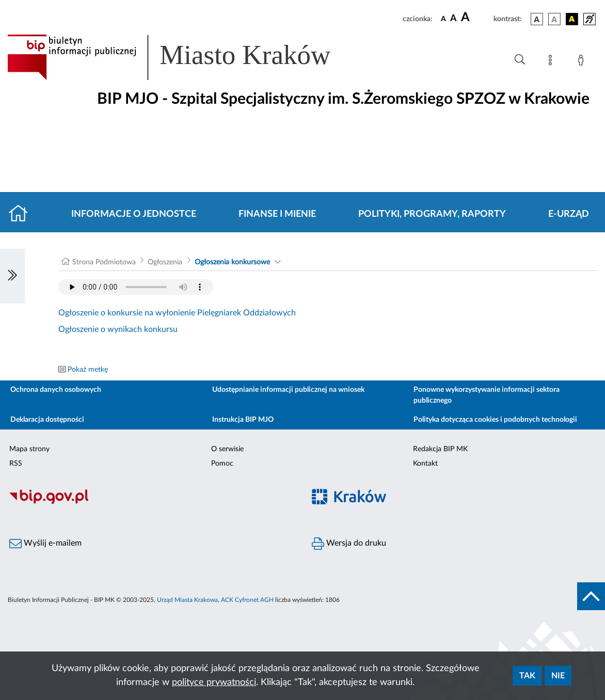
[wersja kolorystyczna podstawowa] (537, 19)
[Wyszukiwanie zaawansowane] (520, 60)
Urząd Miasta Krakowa (187, 600)
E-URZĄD (569, 214)
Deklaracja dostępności (47, 420)
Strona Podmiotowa (104, 262)
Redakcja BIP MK (440, 449)
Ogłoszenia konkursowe (232, 262)
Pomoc (222, 464)
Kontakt (425, 464)
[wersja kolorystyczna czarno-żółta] (572, 19)
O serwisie (227, 449)
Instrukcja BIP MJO (243, 420)
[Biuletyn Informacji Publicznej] (151, 503)
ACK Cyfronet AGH (247, 600)
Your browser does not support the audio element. (136, 287)
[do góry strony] (591, 596)
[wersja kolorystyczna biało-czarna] (554, 19)
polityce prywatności (214, 682)
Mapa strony (29, 449)
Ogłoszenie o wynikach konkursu (118, 329)
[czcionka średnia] (453, 19)
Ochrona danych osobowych (56, 390)
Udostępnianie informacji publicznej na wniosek (288, 390)
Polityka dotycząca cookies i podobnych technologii (495, 420)
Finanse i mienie (277, 214)
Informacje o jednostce (134, 214)
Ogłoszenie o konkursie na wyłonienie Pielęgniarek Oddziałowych (177, 313)
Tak (527, 676)
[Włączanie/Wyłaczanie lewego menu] (12, 276)
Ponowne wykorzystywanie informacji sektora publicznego (487, 395)
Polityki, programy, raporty (432, 214)
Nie (558, 676)
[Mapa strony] (552, 62)
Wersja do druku (349, 544)
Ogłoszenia (165, 262)
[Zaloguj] (583, 62)
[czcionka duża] (476, 18)
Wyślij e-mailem (45, 544)
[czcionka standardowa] (443, 19)
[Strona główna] (22, 214)
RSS (16, 464)
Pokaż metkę (88, 370)
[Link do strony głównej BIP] (184, 57)
